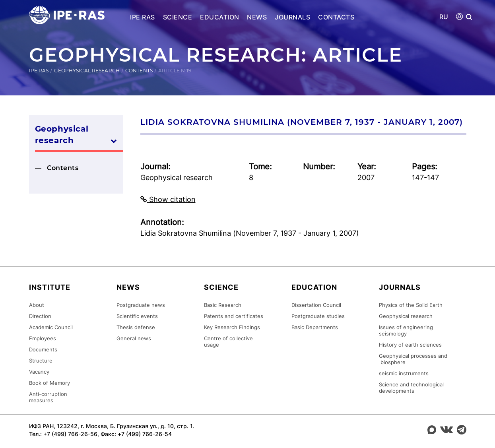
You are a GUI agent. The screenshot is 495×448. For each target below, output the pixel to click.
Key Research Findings (232, 327)
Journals (292, 17)
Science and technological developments (411, 388)
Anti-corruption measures (48, 397)
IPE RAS (142, 17)
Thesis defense (136, 327)
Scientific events (137, 316)
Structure (41, 361)
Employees (43, 338)
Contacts (336, 17)
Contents (139, 71)
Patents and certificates (234, 316)
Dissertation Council (316, 305)
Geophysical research (87, 71)
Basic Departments (315, 327)
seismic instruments (404, 373)
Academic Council (51, 327)
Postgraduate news (141, 305)
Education (219, 17)
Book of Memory (49, 383)
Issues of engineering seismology (406, 330)
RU (444, 17)
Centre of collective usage (228, 341)
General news (134, 338)
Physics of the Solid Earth (411, 305)
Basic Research (223, 305)
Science (178, 17)
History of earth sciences (410, 345)
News (257, 17)
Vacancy (39, 372)
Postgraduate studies (318, 316)
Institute (50, 287)
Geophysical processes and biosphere (413, 359)
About (37, 305)
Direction (40, 316)
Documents (43, 349)
